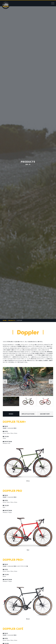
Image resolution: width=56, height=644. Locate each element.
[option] (28, 381)
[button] (5, 381)
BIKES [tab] (11, 414)
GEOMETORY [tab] (45, 414)
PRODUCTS (12, 320)
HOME (5, 320)
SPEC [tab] (28, 414)
